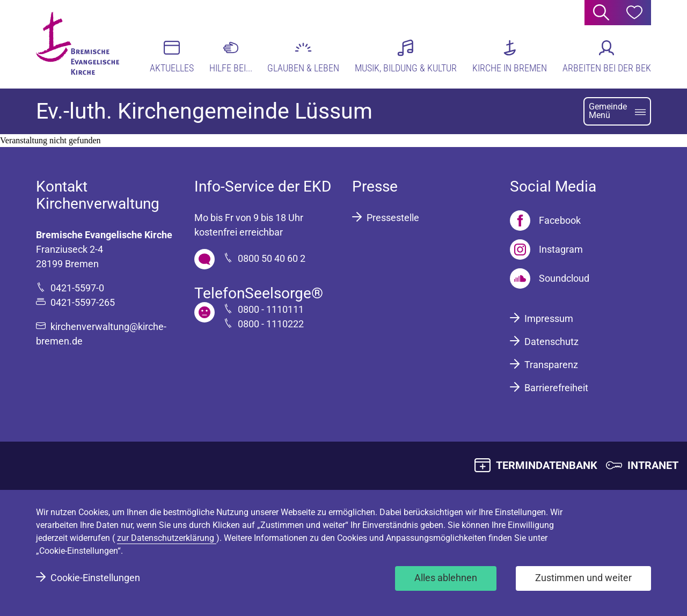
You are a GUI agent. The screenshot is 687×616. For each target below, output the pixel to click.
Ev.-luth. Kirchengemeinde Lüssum (204, 111)
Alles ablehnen (446, 578)
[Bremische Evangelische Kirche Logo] (78, 43)
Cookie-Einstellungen (95, 578)
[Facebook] (545, 221)
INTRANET (653, 465)
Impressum (549, 318)
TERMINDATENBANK (547, 465)
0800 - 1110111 (271, 309)
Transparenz (551, 365)
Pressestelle (393, 218)
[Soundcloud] (550, 278)
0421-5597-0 (77, 288)
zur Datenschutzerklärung (167, 538)
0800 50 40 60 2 (272, 258)
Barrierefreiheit (556, 388)
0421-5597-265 (83, 302)
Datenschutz (551, 342)
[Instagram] (546, 250)
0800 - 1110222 (271, 324)
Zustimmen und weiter (583, 578)
